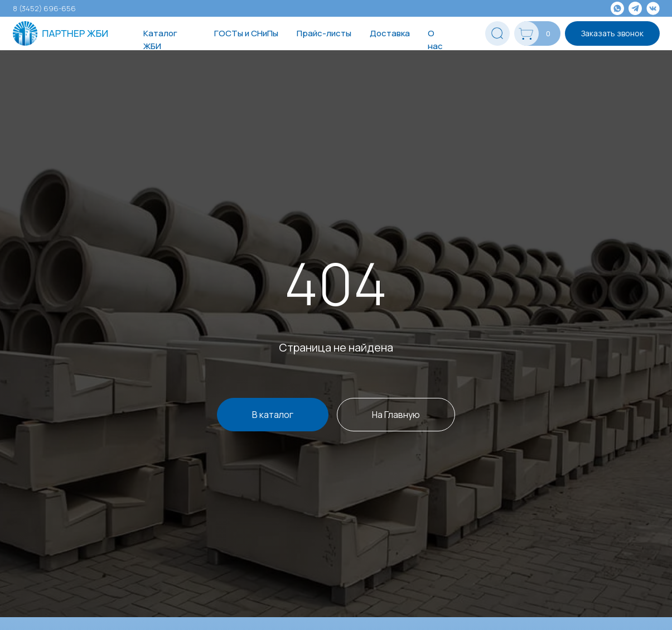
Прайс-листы (324, 33)
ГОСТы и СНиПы (246, 33)
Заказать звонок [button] (612, 33)
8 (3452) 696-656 (44, 8)
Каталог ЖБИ (160, 40)
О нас (435, 40)
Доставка (390, 33)
